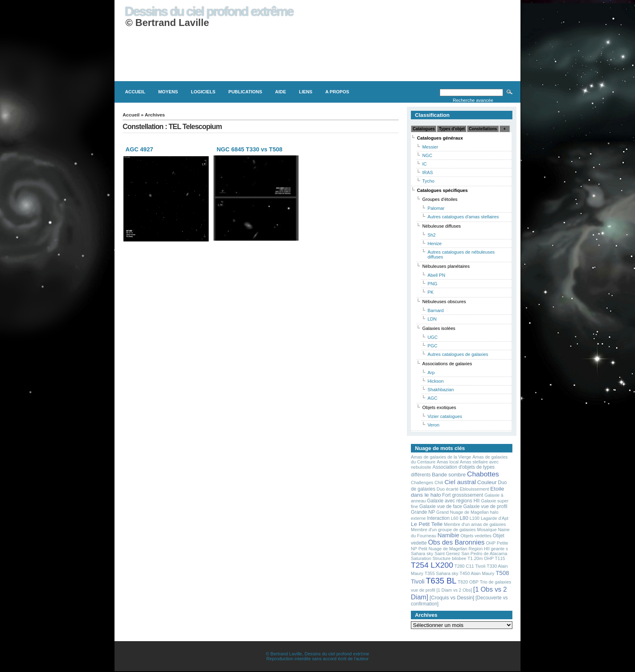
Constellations (483, 129)
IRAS (428, 172)
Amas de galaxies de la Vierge (441, 457)
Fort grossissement (463, 495)
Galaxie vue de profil (485, 506)
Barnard (436, 310)
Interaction (438, 518)
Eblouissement (474, 489)
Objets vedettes (476, 536)
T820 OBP (468, 582)
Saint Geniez (447, 554)
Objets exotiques (439, 407)
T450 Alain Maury (477, 573)
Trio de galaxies (496, 582)
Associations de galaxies (447, 364)
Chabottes (483, 474)
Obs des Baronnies (456, 542)
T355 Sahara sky (442, 573)
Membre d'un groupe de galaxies (443, 530)
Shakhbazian (441, 390)
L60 (454, 518)
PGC (432, 346)
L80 (464, 518)
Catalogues (424, 129)
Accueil (135, 92)
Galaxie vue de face (441, 506)
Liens (306, 92)
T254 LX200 (432, 565)
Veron (433, 425)
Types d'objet (452, 129)
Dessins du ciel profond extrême (209, 11)
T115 (500, 558)
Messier (430, 147)
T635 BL (441, 581)
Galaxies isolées (439, 328)
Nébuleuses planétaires (446, 266)
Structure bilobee (449, 558)
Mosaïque (487, 530)
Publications (245, 92)
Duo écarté (447, 489)
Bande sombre (449, 475)
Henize (435, 243)
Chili (439, 482)
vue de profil (423, 590)
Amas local (448, 462)
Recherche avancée (473, 100)
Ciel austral (460, 482)
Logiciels (203, 92)
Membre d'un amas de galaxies (475, 524)
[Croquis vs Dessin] (452, 598)
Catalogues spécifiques (442, 190)
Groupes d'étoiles (440, 199)
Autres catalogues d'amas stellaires (463, 217)
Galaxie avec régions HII (454, 501)
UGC (433, 337)
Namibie (449, 535)
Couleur (487, 482)
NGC (427, 155)
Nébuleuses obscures (444, 302)
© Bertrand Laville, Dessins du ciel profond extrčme (317, 654)
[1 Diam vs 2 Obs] (454, 590)
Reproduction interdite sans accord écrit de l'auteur (317, 659)
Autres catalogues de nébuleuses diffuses (461, 254)
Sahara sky (422, 554)
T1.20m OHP (481, 558)
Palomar (436, 208)
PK (431, 292)
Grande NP (423, 512)
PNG (432, 284)
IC (424, 164)
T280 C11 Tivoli (470, 566)
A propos (337, 92)
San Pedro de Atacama (484, 554)
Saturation (421, 558)
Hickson (436, 381)
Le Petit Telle (427, 524)
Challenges (422, 482)
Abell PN (436, 275)
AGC (432, 398)
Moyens (168, 92)
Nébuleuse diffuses (442, 226)
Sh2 (432, 235)
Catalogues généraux (440, 138)
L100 (474, 518)
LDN (432, 319)
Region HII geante (487, 549)
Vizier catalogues (445, 416)
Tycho (428, 181)
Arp (431, 373)
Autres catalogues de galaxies (458, 354)
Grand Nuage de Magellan (463, 512)
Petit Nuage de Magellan (443, 549)
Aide (281, 92)
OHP (491, 543)
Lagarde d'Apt (495, 518)
